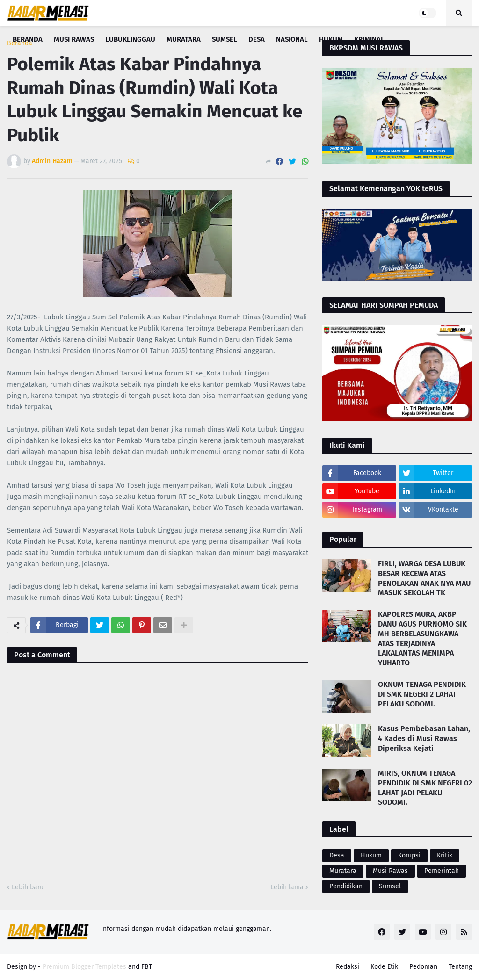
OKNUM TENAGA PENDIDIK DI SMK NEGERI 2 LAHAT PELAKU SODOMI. (422, 694)
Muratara (343, 871)
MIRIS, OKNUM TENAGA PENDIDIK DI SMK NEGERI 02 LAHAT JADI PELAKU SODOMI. (425, 788)
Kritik (445, 855)
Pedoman (423, 967)
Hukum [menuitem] (331, 39)
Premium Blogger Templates (84, 967)
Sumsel (390, 886)
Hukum (371, 855)
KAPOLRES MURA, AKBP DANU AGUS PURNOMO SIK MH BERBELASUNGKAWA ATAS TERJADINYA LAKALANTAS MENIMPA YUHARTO (422, 638)
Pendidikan (346, 886)
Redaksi (348, 967)
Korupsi (409, 855)
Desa (337, 855)
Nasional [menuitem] (292, 39)
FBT (147, 967)
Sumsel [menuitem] (225, 39)
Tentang (460, 967)
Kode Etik (384, 967)
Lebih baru (28, 887)
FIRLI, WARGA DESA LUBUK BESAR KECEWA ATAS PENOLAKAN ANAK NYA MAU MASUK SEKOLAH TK (424, 578)
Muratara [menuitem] (184, 39)
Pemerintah (442, 871)
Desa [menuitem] (257, 39)
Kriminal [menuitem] (369, 39)
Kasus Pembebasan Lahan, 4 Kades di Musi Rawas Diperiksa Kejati (424, 739)
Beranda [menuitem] (28, 39)
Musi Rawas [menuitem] (74, 39)
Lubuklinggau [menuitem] (130, 39)
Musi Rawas (390, 871)
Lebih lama (287, 887)
